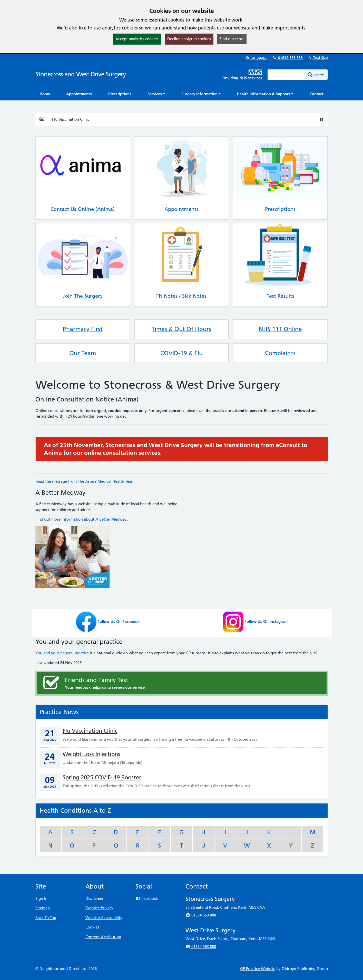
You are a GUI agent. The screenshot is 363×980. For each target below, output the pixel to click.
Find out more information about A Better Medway (81, 519)
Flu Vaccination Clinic (71, 119)
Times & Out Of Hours (181, 329)
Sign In (41, 898)
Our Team (83, 353)
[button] (156, 94)
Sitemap (43, 908)
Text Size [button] (318, 58)
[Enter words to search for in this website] (286, 75)
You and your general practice (62, 653)
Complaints (280, 353)
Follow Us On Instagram (266, 621)
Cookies (92, 927)
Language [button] (256, 58)
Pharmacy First (83, 329)
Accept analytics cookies (137, 39)
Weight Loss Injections (91, 754)
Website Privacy (99, 908)
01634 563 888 (288, 58)
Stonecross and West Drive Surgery (81, 74)
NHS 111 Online (280, 329)
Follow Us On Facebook (119, 621)
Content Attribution (103, 937)
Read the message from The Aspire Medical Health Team (85, 481)
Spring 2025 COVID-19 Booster (102, 777)
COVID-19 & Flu (182, 353)
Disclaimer (95, 898)
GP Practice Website (258, 969)
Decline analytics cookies (189, 39)
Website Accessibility (104, 918)
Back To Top (46, 918)
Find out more (232, 39)
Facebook (147, 898)
